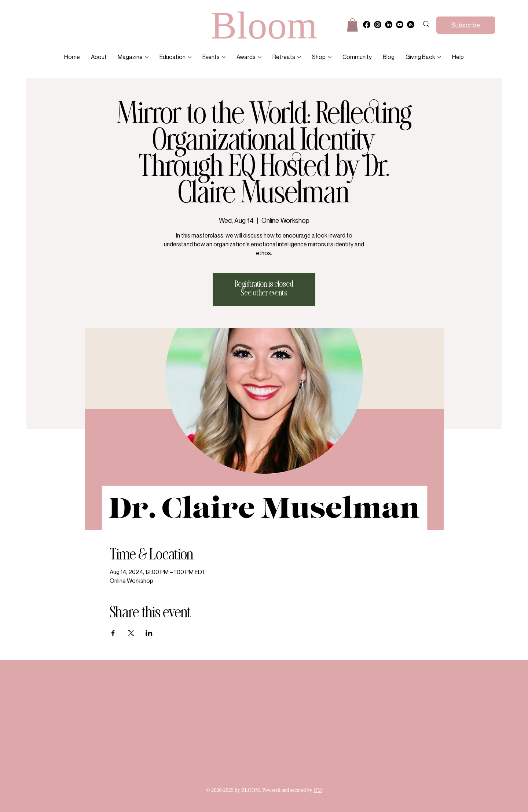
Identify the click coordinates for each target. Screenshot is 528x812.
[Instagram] (378, 25)
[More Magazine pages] (147, 57)
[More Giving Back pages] (439, 57)
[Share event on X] (131, 633)
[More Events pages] (224, 57)
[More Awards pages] (260, 57)
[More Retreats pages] (299, 57)
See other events (264, 293)
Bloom (264, 25)
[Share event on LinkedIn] (149, 633)
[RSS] (411, 25)
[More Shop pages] (330, 57)
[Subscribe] (466, 25)
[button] (352, 25)
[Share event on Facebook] (113, 633)
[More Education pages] (190, 57)
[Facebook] (367, 25)
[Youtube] (400, 25)
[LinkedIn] (389, 25)
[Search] (426, 24)
